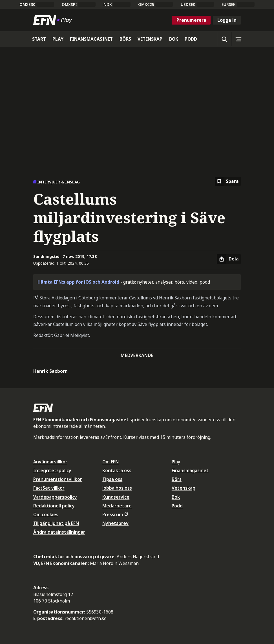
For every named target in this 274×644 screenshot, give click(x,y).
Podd (177, 506)
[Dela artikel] (229, 259)
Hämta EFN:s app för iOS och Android (78, 282)
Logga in (227, 20)
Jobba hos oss (117, 488)
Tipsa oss (112, 479)
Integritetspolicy (52, 470)
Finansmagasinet (190, 470)
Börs (177, 479)
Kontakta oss (117, 470)
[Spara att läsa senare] (228, 181)
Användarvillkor (50, 462)
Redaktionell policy (54, 506)
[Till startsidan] (54, 20)
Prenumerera (191, 20)
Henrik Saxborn (50, 371)
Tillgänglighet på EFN (56, 523)
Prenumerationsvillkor (58, 479)
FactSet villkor (49, 488)
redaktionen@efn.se (86, 618)
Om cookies (46, 514)
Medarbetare (117, 506)
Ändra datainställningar (59, 532)
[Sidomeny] (238, 39)
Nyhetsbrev (115, 523)
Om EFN (111, 462)
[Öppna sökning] (224, 39)
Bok (176, 497)
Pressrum (115, 514)
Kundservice (116, 497)
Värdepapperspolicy (55, 497)
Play (176, 462)
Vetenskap (184, 488)
